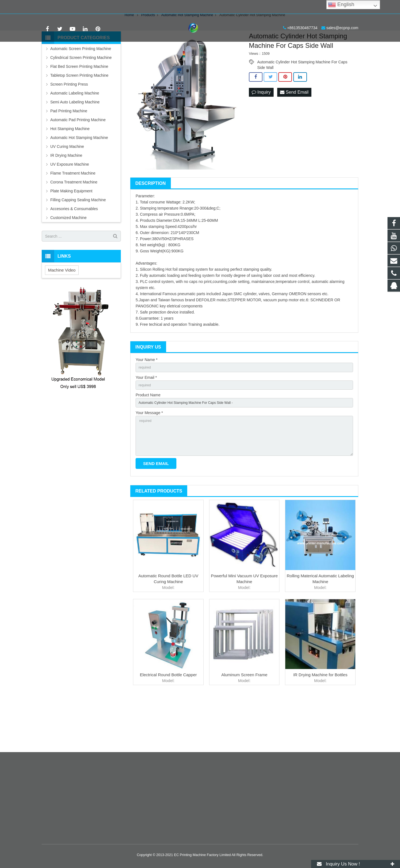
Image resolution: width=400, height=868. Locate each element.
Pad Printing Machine (69, 153)
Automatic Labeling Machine (75, 135)
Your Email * (146, 421)
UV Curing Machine (67, 188)
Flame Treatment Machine (73, 215)
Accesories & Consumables (74, 250)
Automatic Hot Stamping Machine (79, 179)
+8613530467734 (61, 7)
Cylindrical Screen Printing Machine (81, 99)
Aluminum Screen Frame (244, 728)
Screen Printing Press (69, 126)
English (341, 5)
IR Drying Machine (66, 197)
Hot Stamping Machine (70, 170)
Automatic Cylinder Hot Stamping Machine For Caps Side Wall (302, 104)
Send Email (294, 134)
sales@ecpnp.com (101, 7)
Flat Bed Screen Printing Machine (79, 108)
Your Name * (147, 401)
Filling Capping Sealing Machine (78, 242)
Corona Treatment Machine (74, 224)
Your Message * (149, 459)
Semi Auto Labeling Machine (75, 144)
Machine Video (62, 312)
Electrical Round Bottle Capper (168, 728)
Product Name (148, 440)
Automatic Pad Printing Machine (78, 161)
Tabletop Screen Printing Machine (79, 117)
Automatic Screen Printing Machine (81, 90)
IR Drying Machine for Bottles (320, 728)
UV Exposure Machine (70, 206)
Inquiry (261, 134)
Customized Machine (68, 259)
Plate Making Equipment (71, 233)
